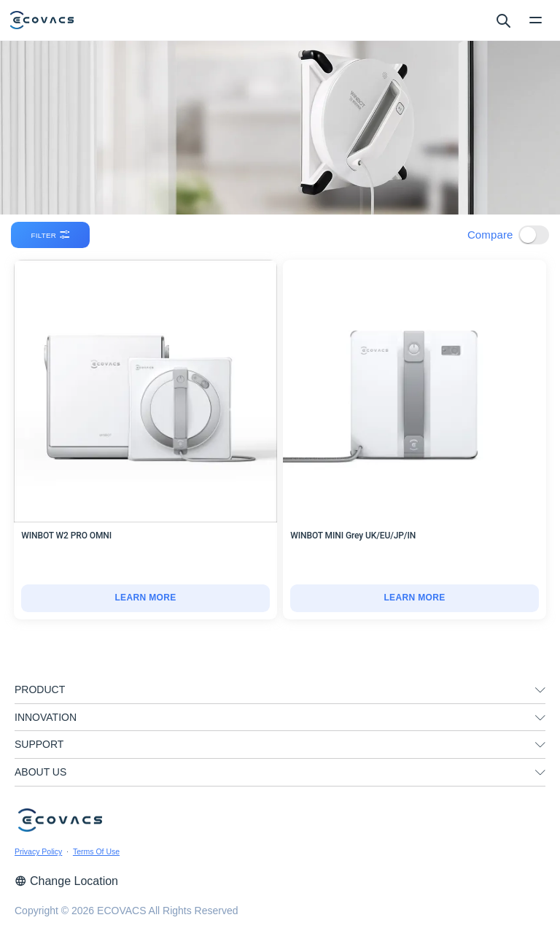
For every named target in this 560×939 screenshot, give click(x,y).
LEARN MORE (145, 598)
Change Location (66, 881)
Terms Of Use (96, 851)
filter (51, 235)
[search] (503, 20)
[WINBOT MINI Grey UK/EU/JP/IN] (415, 598)
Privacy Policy (38, 851)
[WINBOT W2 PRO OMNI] (145, 598)
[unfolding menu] (540, 690)
